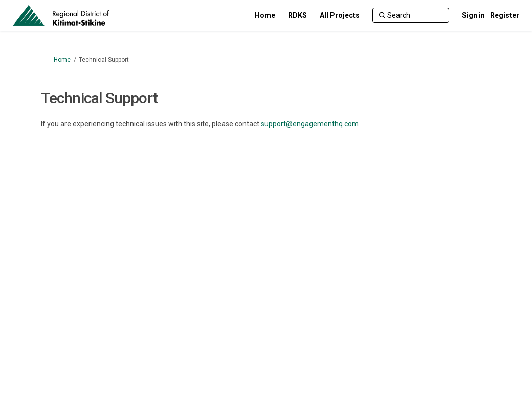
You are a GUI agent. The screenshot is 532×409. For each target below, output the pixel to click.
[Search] (411, 15)
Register (505, 15)
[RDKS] (297, 15)
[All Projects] (340, 15)
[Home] (265, 15)
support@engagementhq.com (310, 124)
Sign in (473, 15)
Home (62, 60)
